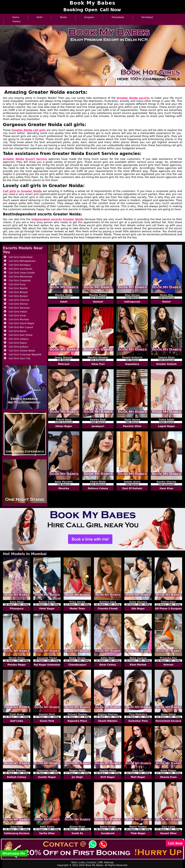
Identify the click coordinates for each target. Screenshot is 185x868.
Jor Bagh (77, 777)
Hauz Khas (166, 488)
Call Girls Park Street (21, 335)
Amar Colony (108, 665)
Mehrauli (64, 364)
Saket (64, 302)
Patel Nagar (47, 609)
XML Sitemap (106, 862)
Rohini (166, 302)
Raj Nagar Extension (47, 665)
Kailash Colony (17, 777)
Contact (92, 862)
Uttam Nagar (64, 426)
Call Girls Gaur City (20, 358)
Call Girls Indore (18, 312)
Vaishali (98, 302)
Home (16, 17)
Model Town (77, 609)
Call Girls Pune (17, 284)
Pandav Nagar (17, 665)
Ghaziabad (118, 17)
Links (82, 862)
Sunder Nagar (47, 777)
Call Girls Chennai (19, 300)
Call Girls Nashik (18, 288)
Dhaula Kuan (168, 777)
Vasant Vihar (168, 833)
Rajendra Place (77, 721)
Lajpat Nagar (166, 426)
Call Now (110, 10)
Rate (74, 862)
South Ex (77, 833)
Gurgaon (89, 17)
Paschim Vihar (132, 426)
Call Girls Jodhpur (19, 347)
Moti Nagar (138, 777)
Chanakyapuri (77, 665)
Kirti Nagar (108, 777)
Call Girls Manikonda (20, 277)
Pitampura (17, 609)
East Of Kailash (132, 488)
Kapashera (132, 364)
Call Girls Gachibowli (21, 269)
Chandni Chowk (108, 609)
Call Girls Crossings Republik (25, 355)
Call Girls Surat (17, 316)
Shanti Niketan (108, 721)
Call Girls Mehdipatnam (22, 261)
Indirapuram (132, 302)
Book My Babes (94, 865)
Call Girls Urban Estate (22, 273)
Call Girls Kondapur (20, 265)
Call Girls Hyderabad (21, 257)
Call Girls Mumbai (19, 319)
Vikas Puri (98, 364)
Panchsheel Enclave (168, 721)
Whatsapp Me (14, 853)
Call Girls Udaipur (19, 339)
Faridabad (147, 17)
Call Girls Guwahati (20, 281)
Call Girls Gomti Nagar (22, 323)
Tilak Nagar (138, 833)
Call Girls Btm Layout (21, 327)
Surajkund (108, 833)
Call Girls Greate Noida (22, 351)
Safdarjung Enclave (17, 833)
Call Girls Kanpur (18, 296)
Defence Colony (98, 488)
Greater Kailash (166, 364)
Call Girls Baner (18, 331)
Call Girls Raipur (18, 343)
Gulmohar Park (138, 721)
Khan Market (138, 665)
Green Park (47, 721)
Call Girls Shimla (18, 304)
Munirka (64, 488)
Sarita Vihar (47, 833)
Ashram (168, 665)
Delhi (40, 17)
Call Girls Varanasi (19, 308)
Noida (63, 17)
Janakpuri (98, 426)
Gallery (17, 21)
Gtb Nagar (138, 609)
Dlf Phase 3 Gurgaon (168, 609)
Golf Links (17, 721)
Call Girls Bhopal (18, 292)
